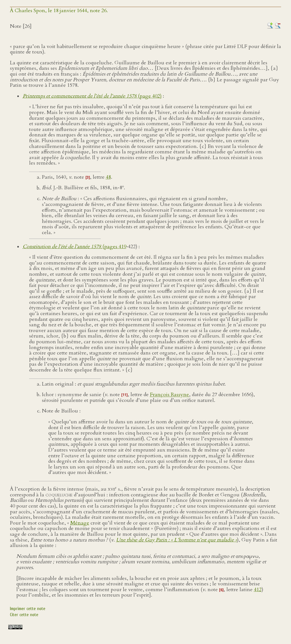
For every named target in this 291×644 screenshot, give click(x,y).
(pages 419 (75, 247)
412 (258, 590)
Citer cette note (24, 615)
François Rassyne (169, 395)
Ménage (80, 523)
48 (108, 177)
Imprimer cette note (28, 609)
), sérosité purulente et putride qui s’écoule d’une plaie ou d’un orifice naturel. (148, 397)
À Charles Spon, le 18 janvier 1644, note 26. (59, 11)
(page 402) (92, 96)
